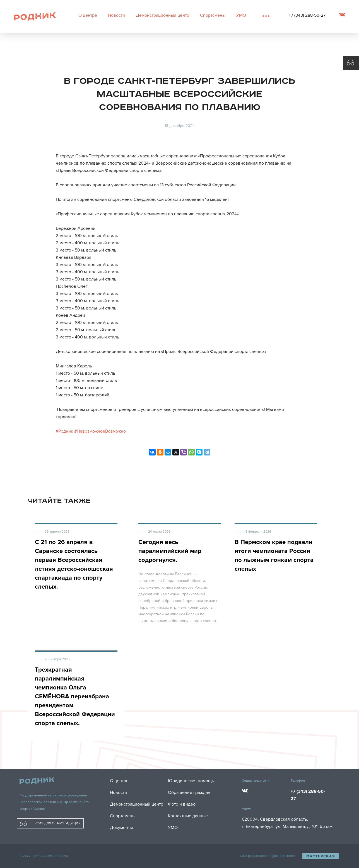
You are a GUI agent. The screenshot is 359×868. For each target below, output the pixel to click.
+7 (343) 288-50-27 (307, 15)
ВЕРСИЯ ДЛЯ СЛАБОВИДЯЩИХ (50, 823)
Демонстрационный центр (162, 15)
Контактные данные (188, 816)
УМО (241, 15)
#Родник (64, 431)
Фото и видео (182, 804)
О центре (88, 15)
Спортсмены (213, 15)
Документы (121, 828)
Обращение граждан (189, 793)
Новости (116, 15)
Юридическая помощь (191, 781)
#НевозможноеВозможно (100, 431)
